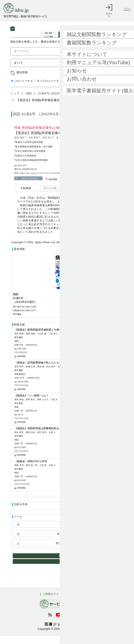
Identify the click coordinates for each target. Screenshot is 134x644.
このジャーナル (22, 89)
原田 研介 (48, 146)
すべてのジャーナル (48, 89)
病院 (28, 102)
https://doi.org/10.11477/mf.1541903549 (41, 181)
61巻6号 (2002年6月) (52, 102)
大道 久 (72, 146)
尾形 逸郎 (20, 146)
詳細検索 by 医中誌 (112, 90)
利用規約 (71, 602)
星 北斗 (61, 146)
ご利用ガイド (51, 602)
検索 (115, 71)
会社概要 (88, 602)
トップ (15, 102)
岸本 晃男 (34, 146)
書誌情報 (22, 81)
